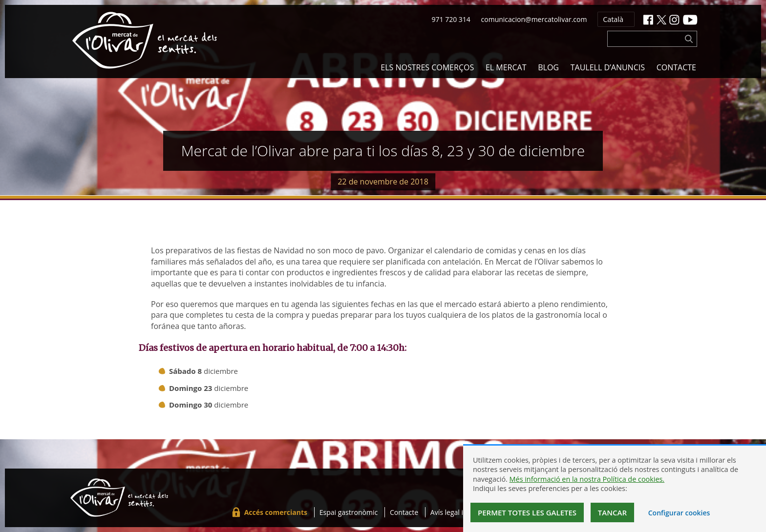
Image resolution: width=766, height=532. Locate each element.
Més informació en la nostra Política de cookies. (587, 479)
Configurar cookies (679, 513)
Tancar (612, 512)
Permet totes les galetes (527, 512)
